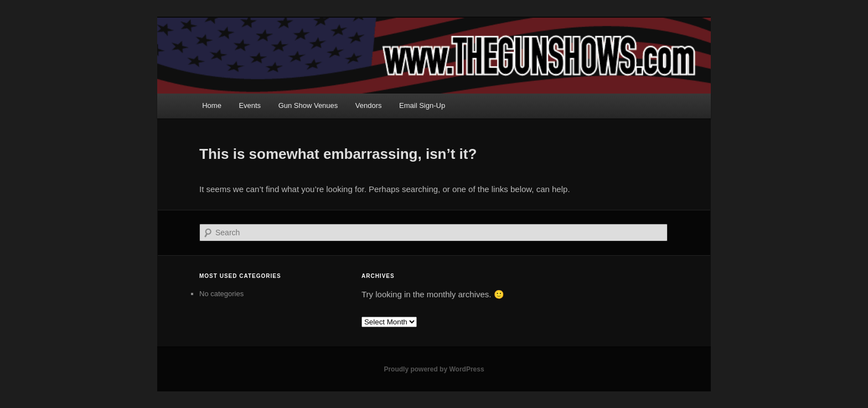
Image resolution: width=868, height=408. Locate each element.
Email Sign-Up (422, 105)
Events (250, 105)
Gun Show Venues (308, 105)
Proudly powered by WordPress (434, 369)
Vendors (369, 105)
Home (212, 105)
